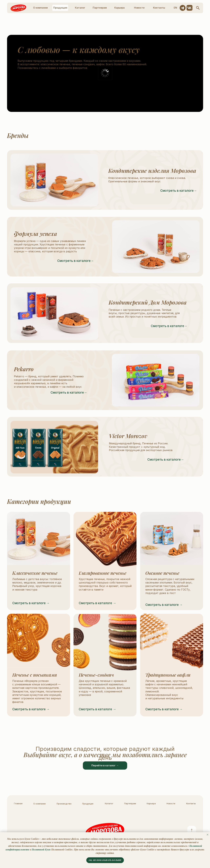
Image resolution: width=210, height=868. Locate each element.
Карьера (151, 804)
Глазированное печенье (103, 573)
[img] (39, 538)
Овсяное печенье (162, 573)
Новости (171, 804)
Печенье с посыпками (35, 675)
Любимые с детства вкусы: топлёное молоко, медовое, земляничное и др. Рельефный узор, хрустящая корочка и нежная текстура (37, 584)
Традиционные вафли (168, 675)
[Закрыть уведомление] (208, 835)
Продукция (88, 804)
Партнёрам (130, 804)
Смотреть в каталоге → (31, 603)
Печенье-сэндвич (96, 675)
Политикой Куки (41, 850)
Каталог (109, 804)
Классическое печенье (35, 573)
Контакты (191, 804)
